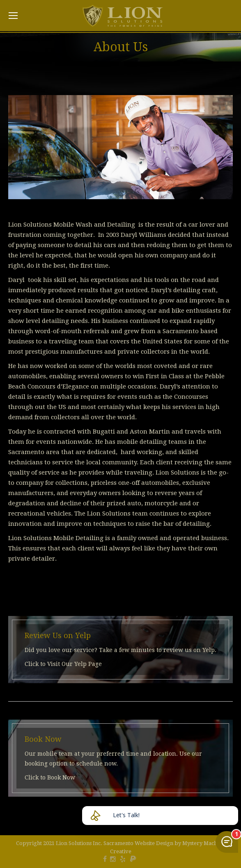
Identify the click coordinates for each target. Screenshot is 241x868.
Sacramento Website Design (138, 843)
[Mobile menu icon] (13, 16)
